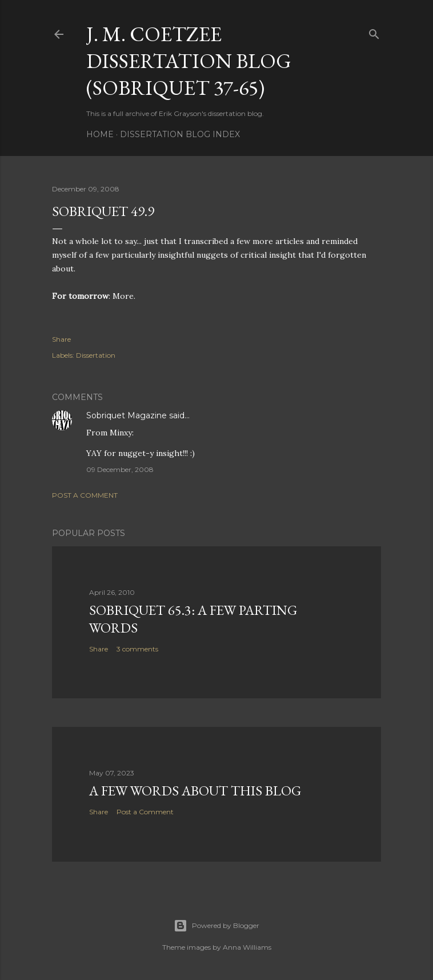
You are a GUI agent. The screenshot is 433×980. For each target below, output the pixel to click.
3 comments (137, 649)
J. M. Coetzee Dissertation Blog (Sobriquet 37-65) (189, 61)
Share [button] (61, 339)
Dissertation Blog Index (180, 134)
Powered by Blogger (216, 926)
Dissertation (96, 355)
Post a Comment (85, 495)
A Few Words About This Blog (195, 791)
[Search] (374, 32)
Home (100, 134)
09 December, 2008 (120, 469)
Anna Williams (247, 947)
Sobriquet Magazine (127, 415)
